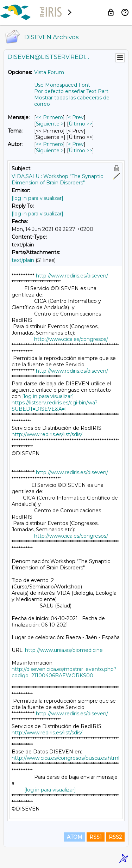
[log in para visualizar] (37, 198)
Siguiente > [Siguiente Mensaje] (50, 124)
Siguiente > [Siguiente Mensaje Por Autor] (50, 151)
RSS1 (96, 837)
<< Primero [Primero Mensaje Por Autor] (49, 144)
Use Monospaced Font (62, 85)
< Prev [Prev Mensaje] (76, 117)
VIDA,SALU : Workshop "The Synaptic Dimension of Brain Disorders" (57, 179)
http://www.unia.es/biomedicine (64, 650)
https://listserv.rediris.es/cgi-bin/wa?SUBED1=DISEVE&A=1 (55, 406)
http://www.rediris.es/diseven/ (72, 276)
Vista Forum (49, 72)
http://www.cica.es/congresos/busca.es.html (65, 758)
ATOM (75, 837)
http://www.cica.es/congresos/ (71, 339)
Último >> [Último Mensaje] (80, 124)
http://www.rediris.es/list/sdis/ (47, 434)
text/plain (23, 260)
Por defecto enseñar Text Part (71, 91)
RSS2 (115, 837)
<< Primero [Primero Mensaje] (49, 117)
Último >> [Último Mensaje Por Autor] (80, 151)
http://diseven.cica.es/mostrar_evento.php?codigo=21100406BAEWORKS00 (64, 672)
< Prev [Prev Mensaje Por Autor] (76, 144)
